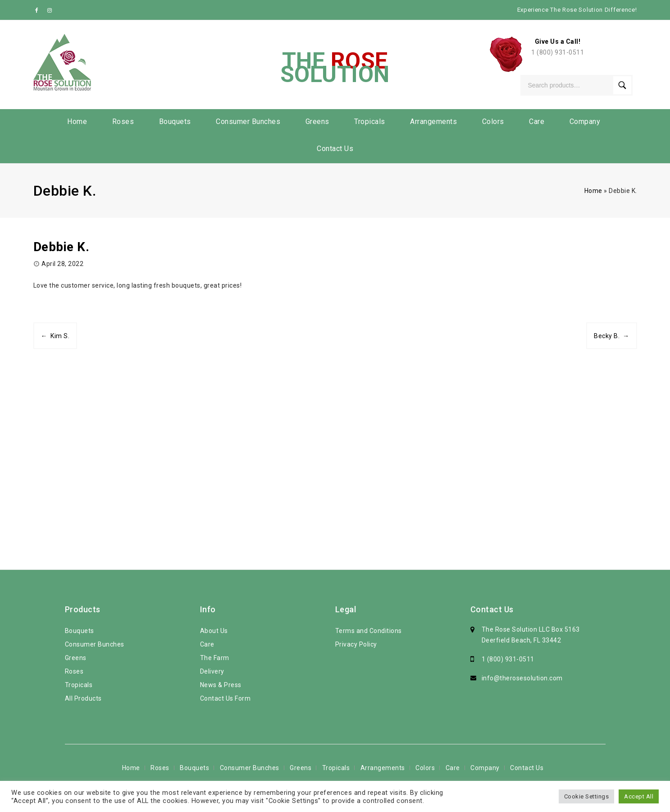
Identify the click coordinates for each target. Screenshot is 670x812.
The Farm (215, 658)
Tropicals (370, 122)
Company (585, 122)
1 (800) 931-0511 (558, 52)
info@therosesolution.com (522, 678)
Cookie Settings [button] (587, 796)
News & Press (221, 685)
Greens (317, 122)
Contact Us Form (226, 698)
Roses (123, 122)
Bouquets (175, 122)
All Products (83, 698)
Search (622, 85)
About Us (214, 631)
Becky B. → (612, 336)
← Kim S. (55, 336)
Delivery (212, 671)
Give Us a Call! (558, 41)
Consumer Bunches (248, 122)
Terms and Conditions (369, 631)
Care (537, 122)
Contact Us (335, 149)
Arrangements (433, 122)
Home (77, 122)
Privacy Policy (356, 644)
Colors (493, 122)
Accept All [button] (639, 796)
